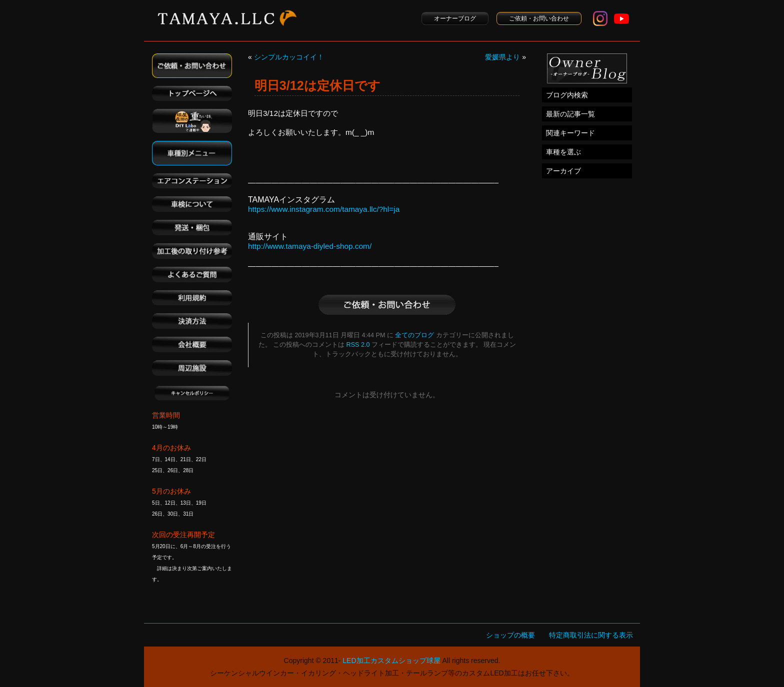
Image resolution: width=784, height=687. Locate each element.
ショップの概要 (510, 635)
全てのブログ (414, 335)
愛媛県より (502, 57)
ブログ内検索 (567, 95)
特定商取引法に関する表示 (591, 635)
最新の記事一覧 (570, 114)
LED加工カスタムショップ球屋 (391, 661)
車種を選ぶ (563, 152)
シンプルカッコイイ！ (289, 57)
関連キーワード (570, 133)
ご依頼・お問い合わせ (539, 18)
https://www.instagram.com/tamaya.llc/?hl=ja (324, 209)
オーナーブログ (455, 18)
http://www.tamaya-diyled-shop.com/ (310, 246)
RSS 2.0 (358, 345)
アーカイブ (563, 171)
